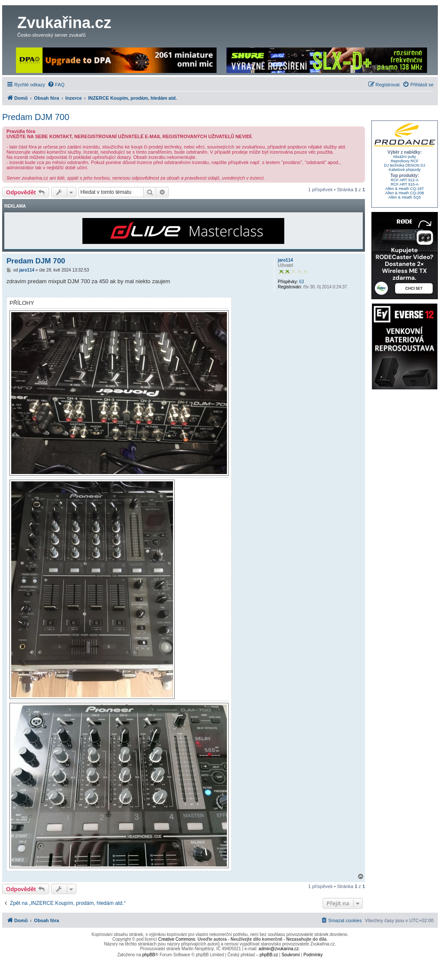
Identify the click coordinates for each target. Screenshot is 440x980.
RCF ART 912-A (405, 180)
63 (301, 282)
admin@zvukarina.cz (279, 949)
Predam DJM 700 (36, 117)
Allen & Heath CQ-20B (405, 193)
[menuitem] (56, 85)
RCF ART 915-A (405, 184)
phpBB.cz (269, 955)
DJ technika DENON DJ (405, 165)
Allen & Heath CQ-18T (405, 189)
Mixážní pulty (405, 157)
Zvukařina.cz (64, 23)
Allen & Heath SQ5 (405, 197)
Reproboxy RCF (405, 161)
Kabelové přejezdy (405, 170)
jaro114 (285, 260)
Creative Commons (177, 939)
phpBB (149, 955)
